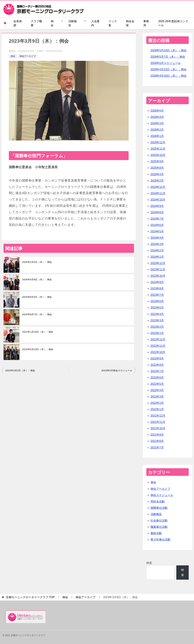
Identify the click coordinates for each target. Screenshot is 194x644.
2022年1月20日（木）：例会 (38, 332)
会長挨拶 (18, 23)
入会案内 (95, 23)
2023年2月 (157, 327)
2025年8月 (157, 168)
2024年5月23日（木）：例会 (38, 349)
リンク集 (113, 23)
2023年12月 (158, 263)
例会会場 (130, 23)
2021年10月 (158, 428)
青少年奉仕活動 (160, 540)
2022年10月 (158, 352)
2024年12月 (158, 187)
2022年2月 (157, 403)
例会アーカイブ (28, 56)
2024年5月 (157, 231)
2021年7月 (157, 448)
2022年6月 (157, 378)
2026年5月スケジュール (166, 63)
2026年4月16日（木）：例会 (169, 76)
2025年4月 (157, 174)
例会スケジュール (162, 495)
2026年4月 (157, 117)
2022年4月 (157, 390)
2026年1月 (157, 136)
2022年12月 (158, 339)
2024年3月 (157, 244)
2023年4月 (157, 314)
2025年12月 (158, 142)
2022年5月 (157, 384)
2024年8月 (157, 212)
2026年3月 (157, 123)
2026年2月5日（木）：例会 (37, 262)
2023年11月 (158, 269)
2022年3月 (157, 397)
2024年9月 (157, 206)
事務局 (146, 23)
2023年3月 (157, 320)
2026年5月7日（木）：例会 (168, 57)
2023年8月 (157, 289)
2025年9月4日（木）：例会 (37, 297)
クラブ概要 (36, 23)
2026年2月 (157, 130)
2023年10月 (158, 276)
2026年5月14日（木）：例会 (169, 50)
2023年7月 (157, 295)
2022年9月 (157, 358)
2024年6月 (157, 225)
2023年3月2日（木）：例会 (20, 370)
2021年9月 (157, 435)
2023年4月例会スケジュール (117, 370)
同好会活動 (158, 501)
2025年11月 (158, 149)
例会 (52, 23)
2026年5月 (157, 111)
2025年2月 (157, 181)
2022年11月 (158, 346)
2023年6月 (157, 301)
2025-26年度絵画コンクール (173, 23)
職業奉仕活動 (159, 527)
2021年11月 (158, 422)
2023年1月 (157, 333)
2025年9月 (157, 161)
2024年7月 (157, 219)
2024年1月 (157, 257)
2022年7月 (157, 371)
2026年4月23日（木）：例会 (169, 69)
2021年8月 (157, 441)
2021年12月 (158, 416)
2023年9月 (157, 282)
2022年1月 (157, 409)
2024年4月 (157, 238)
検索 (149, 563)
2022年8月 (157, 365)
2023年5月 (157, 308)
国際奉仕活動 (159, 508)
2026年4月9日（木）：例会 (37, 280)
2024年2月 (157, 250)
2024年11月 (158, 193)
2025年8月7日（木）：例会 (37, 314)
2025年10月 (158, 155)
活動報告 (73, 23)
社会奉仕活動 (159, 521)
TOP (30, 597)
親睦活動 (156, 533)
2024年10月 (158, 200)
